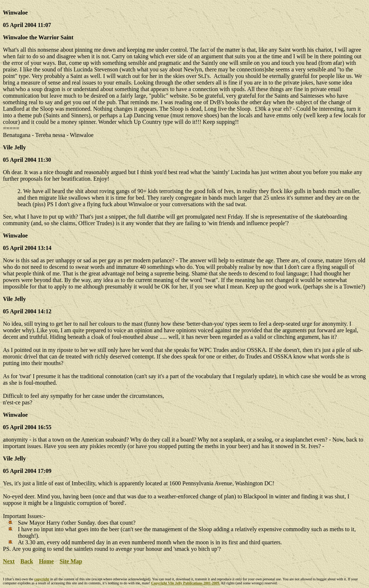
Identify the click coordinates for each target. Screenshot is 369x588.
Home (46, 561)
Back (27, 561)
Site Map (71, 561)
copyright (42, 579)
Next (9, 561)
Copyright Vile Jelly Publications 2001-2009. (185, 583)
